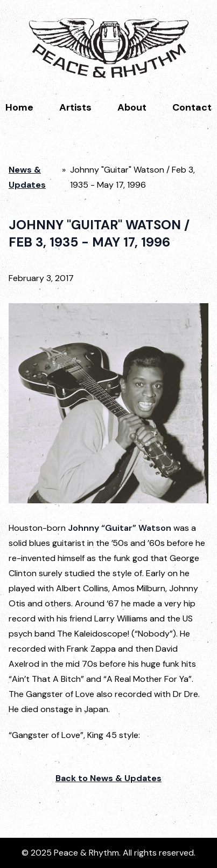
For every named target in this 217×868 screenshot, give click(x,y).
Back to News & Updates (108, 778)
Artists (75, 107)
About (132, 107)
